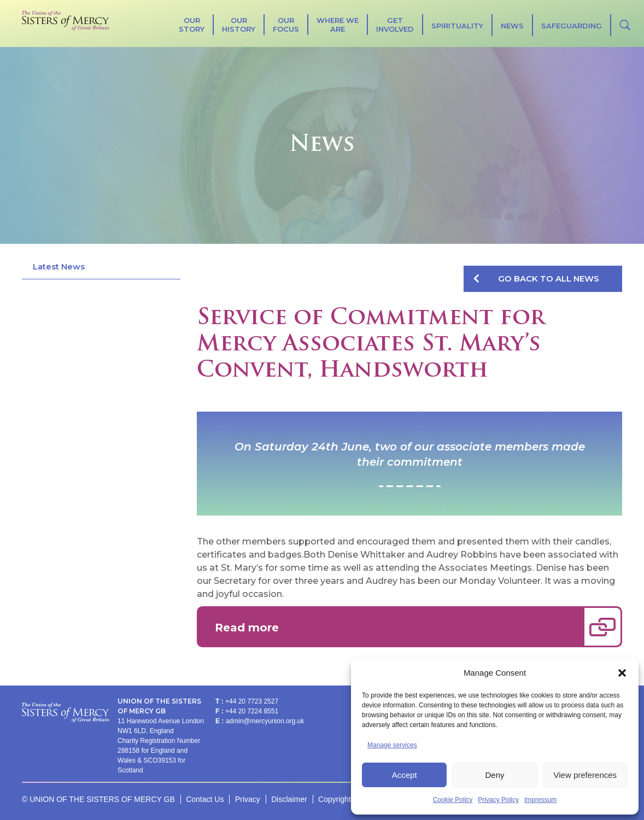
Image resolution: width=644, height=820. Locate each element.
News (512, 26)
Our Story (192, 25)
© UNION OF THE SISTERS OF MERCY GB (98, 799)
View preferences (586, 775)
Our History (239, 25)
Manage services (392, 745)
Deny (494, 775)
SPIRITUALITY (457, 26)
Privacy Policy (498, 800)
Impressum (540, 800)
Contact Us (205, 799)
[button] (622, 673)
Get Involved (395, 25)
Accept (405, 775)
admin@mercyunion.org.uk (265, 721)
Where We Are (338, 25)
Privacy (248, 799)
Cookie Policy (453, 800)
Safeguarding (572, 26)
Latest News (59, 266)
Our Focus (286, 25)
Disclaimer (289, 799)
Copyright (335, 799)
